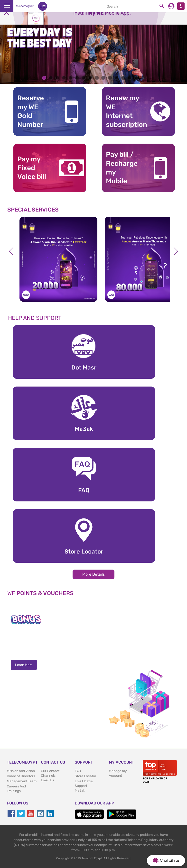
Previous (11, 251)
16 (143, 78)
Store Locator (85, 776)
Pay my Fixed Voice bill (32, 168)
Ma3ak (80, 790)
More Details (93, 574)
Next (176, 251)
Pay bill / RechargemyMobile (122, 168)
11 (110, 78)
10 (103, 78)
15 (136, 78)
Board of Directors (21, 776)
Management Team (22, 781)
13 (123, 78)
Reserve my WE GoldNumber (31, 111)
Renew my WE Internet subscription (124, 111)
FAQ (78, 771)
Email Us (47, 780)
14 (130, 78)
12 (117, 78)
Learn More (24, 665)
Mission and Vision (21, 771)
